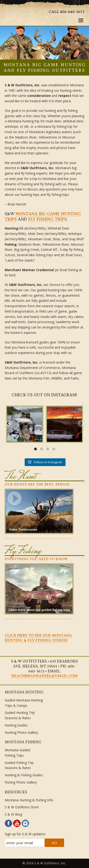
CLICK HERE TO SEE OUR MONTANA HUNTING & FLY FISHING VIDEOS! (38, 638)
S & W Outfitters (18, 14)
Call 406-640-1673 (67, 12)
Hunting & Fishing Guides (24, 775)
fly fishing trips (47, 219)
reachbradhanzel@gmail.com (44, 676)
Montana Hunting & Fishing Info (29, 800)
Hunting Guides (16, 725)
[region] (44, 43)
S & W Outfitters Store (22, 807)
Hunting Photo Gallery (21, 732)
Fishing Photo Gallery (21, 782)
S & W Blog (13, 814)
